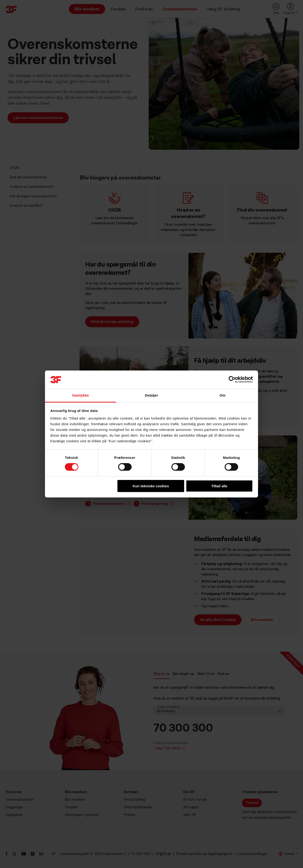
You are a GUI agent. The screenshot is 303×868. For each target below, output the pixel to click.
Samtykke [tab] (81, 395)
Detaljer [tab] (151, 395)
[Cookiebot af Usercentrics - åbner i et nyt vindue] (232, 380)
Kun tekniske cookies (151, 486)
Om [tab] (222, 395)
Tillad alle (219, 486)
